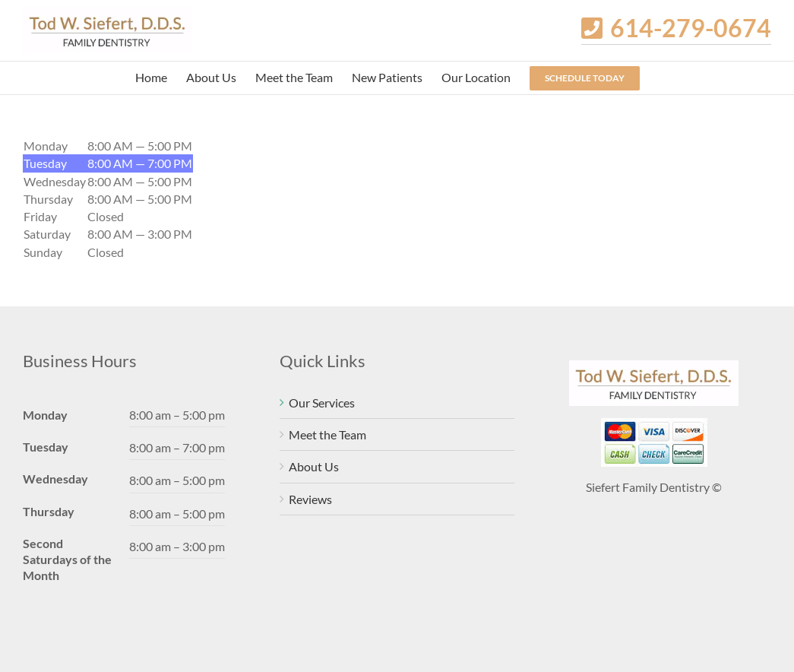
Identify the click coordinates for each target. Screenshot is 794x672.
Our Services (322, 403)
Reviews (310, 499)
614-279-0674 (691, 28)
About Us (314, 466)
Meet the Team (327, 434)
